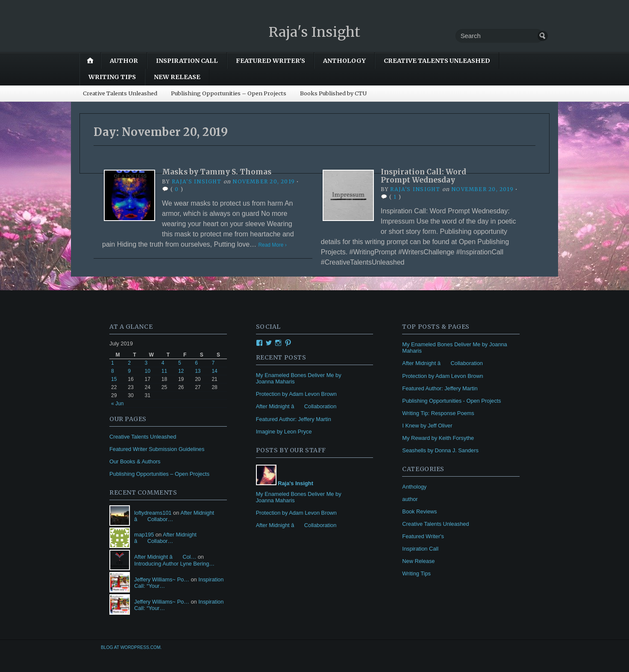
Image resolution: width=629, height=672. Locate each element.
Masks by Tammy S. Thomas (220, 172)
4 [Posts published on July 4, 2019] (163, 363)
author (124, 61)
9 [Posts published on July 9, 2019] (129, 371)
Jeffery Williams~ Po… (162, 579)
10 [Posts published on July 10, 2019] (147, 371)
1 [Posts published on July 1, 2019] (113, 363)
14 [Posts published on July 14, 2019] (214, 371)
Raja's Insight (314, 31)
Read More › (274, 245)
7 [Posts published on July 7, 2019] (213, 363)
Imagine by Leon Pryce (284, 432)
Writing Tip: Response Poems (438, 413)
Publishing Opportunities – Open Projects (229, 93)
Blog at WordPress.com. (131, 647)
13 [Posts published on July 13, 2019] (198, 371)
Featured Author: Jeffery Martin (294, 419)
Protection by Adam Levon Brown (296, 394)
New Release (177, 77)
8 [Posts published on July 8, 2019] (113, 371)
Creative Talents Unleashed (437, 61)
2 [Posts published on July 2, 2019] (129, 363)
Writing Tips (112, 77)
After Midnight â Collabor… (165, 538)
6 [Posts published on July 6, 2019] (196, 363)
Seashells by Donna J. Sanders (440, 450)
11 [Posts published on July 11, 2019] (164, 371)
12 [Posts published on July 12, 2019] (181, 371)
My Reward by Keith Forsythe (438, 438)
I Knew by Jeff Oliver (427, 426)
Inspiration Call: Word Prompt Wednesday (426, 175)
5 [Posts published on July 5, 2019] (180, 363)
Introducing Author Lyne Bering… (174, 564)
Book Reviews (419, 511)
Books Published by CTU (333, 93)
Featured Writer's (270, 61)
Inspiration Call (187, 61)
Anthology (344, 61)
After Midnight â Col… (165, 557)
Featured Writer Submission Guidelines (157, 449)
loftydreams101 (153, 513)
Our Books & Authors (135, 461)
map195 (144, 535)
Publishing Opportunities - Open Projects (451, 401)
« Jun (117, 404)
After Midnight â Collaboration (296, 406)
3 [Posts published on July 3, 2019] (146, 363)
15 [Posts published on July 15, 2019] (114, 379)
